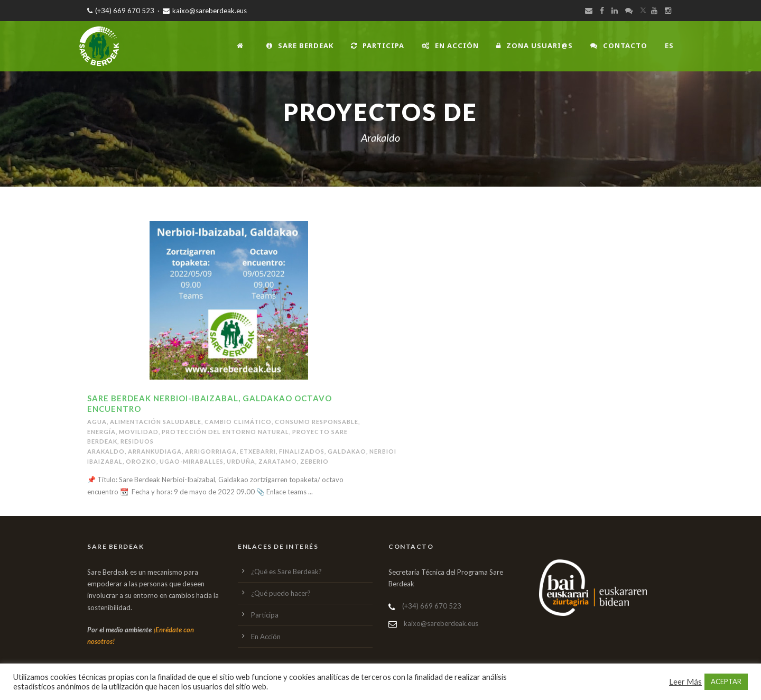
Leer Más (685, 682)
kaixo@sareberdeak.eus (205, 11)
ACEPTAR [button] (726, 681)
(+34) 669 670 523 (121, 11)
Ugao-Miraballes (192, 461)
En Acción (450, 45)
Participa (378, 45)
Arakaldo (106, 451)
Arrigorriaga (211, 451)
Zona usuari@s (535, 45)
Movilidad (139, 432)
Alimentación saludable (156, 422)
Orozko (141, 461)
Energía (101, 432)
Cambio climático (238, 422)
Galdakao (347, 451)
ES (669, 45)
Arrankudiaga (155, 451)
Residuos (137, 441)
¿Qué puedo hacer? (281, 593)
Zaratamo (278, 461)
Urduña (241, 461)
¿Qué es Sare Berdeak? (286, 572)
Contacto (619, 45)
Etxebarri (258, 451)
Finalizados (302, 451)
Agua (97, 422)
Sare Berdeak (300, 45)
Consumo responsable (317, 422)
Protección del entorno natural (225, 432)
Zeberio (314, 461)
